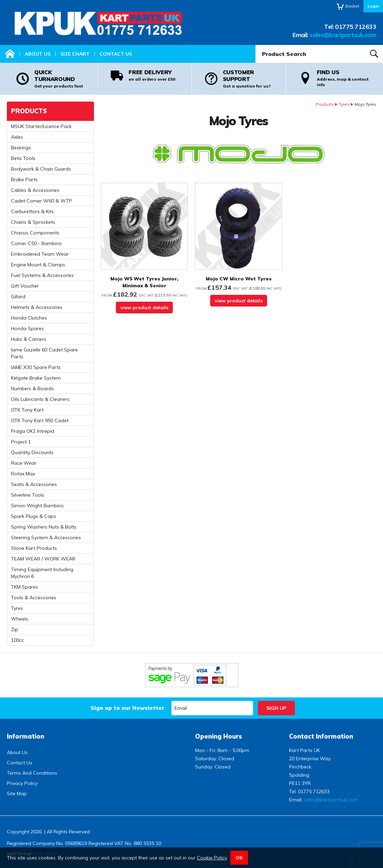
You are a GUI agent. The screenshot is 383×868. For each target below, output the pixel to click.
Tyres (344, 104)
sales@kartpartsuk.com (343, 35)
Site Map (17, 794)
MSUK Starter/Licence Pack (41, 126)
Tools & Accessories (34, 598)
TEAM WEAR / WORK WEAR (43, 559)
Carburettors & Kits (32, 211)
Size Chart (75, 54)
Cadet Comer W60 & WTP (41, 201)
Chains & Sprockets (33, 222)
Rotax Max (23, 474)
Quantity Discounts (32, 452)
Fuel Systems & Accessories (42, 275)
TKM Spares (25, 587)
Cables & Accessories (35, 190)
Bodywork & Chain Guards (41, 169)
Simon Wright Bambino (37, 506)
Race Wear (24, 463)
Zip (15, 629)
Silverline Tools (28, 495)
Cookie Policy (212, 858)
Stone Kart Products (34, 548)
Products (325, 104)
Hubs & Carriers (29, 339)
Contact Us (116, 54)
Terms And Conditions (32, 773)
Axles (17, 137)
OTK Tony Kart (27, 410)
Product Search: (256, 45)
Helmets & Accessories (37, 307)
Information (26, 736)
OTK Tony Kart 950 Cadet (40, 420)
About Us (38, 54)
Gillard (18, 297)
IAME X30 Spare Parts (36, 367)
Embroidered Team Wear (40, 254)
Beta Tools (23, 158)
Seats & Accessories (34, 484)
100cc (17, 640)
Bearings (21, 148)
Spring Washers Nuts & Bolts (44, 527)
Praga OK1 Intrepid (33, 431)
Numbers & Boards (32, 389)
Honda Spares (27, 328)
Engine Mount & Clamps (38, 265)
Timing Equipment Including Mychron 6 (42, 573)
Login (373, 6)
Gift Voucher (25, 286)
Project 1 (21, 442)
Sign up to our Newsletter (127, 708)
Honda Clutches (29, 318)
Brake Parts (24, 180)
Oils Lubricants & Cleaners (40, 399)
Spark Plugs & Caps (34, 516)
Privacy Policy (22, 783)
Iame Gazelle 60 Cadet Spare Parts (44, 353)
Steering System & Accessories (46, 537)
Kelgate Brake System (36, 378)
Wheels (20, 619)
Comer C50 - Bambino (36, 243)
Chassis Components (35, 233)
